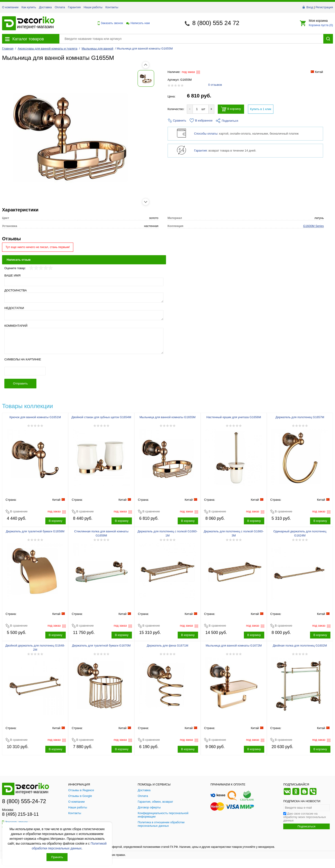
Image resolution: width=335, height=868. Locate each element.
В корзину (231, 109)
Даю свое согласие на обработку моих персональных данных (305, 817)
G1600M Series (313, 226)
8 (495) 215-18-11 (20, 814)
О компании (10, 7)
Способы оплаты (206, 134)
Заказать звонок (109, 23)
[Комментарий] (84, 341)
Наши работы (93, 7)
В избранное (201, 120)
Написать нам (138, 23)
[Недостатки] (84, 315)
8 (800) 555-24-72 (24, 801)
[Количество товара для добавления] (197, 109)
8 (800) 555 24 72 (216, 23)
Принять (57, 857)
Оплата (60, 7)
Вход (310, 7)
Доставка (45, 7)
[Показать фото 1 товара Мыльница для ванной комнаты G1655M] (12, 78)
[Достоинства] (84, 298)
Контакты (112, 7)
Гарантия (74, 7)
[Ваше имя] (84, 282)
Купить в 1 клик (261, 109)
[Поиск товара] (191, 39)
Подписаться (306, 826)
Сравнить (177, 120)
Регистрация (324, 7)
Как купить (29, 7)
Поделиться (227, 121)
